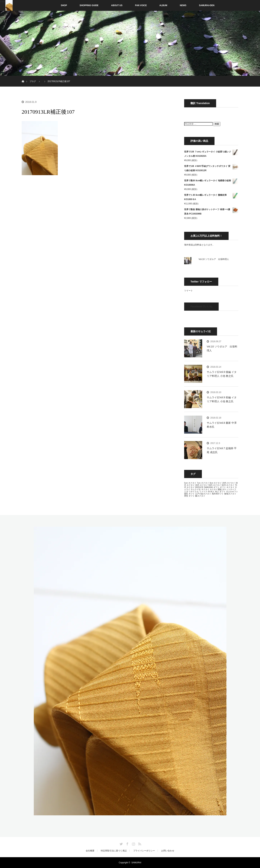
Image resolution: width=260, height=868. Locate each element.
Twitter (121, 843)
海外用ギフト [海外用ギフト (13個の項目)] (218, 494)
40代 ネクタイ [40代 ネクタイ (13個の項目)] (201, 485)
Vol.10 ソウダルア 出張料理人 (214, 259)
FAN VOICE (141, 5)
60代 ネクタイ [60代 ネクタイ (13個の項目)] (228, 485)
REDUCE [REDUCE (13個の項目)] (199, 487)
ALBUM (163, 5)
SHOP (56, 5)
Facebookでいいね (201, 306)
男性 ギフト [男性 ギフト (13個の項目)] (189, 496)
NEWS (183, 5)
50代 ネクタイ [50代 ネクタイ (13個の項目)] (215, 485)
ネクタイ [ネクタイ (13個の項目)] (205, 489)
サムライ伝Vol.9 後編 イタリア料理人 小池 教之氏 (222, 374)
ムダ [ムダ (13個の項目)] (186, 492)
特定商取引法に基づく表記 (114, 851)
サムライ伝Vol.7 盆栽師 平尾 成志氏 (222, 450)
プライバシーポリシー (144, 851)
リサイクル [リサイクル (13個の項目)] (194, 492)
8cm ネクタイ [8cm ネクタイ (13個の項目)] (216, 483)
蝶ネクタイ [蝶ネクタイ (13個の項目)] (200, 496)
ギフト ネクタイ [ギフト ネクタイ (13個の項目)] (227, 487)
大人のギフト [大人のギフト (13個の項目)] (232, 492)
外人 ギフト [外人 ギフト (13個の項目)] (220, 492)
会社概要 (90, 851)
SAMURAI (136, 863)
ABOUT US (117, 5)
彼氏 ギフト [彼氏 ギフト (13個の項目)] (189, 494)
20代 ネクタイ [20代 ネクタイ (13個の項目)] (229, 483)
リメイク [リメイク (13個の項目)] (203, 492)
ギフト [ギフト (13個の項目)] (216, 487)
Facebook (127, 843)
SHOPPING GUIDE (89, 5)
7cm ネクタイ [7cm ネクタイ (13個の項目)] (203, 483)
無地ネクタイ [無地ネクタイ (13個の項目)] (230, 494)
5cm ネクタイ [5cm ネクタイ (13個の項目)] (190, 483)
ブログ (33, 81)
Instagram (133, 843)
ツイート (188, 291)
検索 (217, 124)
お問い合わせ (168, 851)
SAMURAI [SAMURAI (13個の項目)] (208, 487)
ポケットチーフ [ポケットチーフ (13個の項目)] (229, 489)
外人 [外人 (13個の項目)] (212, 492)
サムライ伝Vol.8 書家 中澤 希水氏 (222, 425)
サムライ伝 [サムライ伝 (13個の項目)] (196, 489)
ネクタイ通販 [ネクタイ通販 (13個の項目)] (216, 489)
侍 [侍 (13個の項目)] (209, 492)
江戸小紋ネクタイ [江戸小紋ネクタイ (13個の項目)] (203, 494)
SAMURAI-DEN (207, 5)
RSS (139, 843)
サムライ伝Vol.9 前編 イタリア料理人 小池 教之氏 (222, 399)
